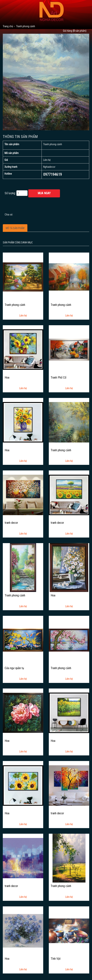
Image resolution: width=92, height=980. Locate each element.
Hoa (7, 378)
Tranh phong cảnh (15, 305)
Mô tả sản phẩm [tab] (15, 228)
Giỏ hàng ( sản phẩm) (75, 31)
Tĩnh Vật (56, 959)
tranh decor (11, 523)
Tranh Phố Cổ (58, 378)
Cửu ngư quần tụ (14, 668)
